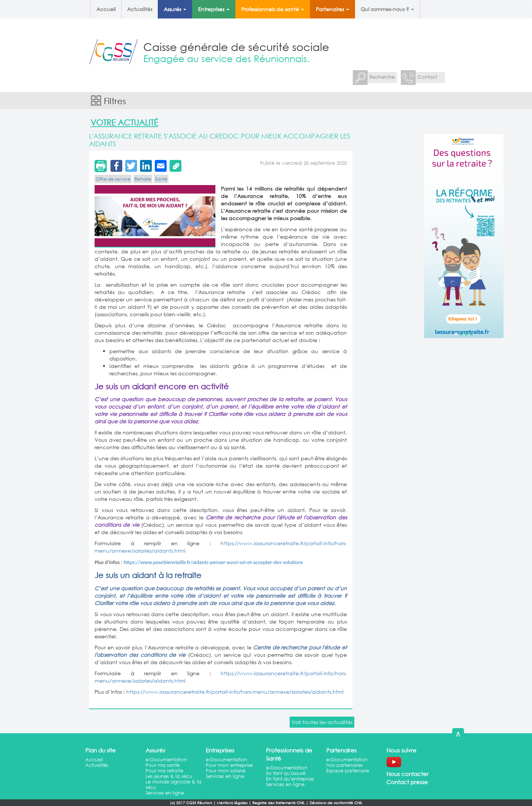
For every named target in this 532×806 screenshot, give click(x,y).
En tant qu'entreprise (290, 779)
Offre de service (113, 179)
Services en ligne (165, 793)
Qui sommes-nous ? (387, 9)
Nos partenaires (345, 765)
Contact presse (407, 782)
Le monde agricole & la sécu (173, 785)
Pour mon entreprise (229, 765)
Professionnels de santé (273, 9)
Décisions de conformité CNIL (336, 803)
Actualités (140, 9)
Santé (161, 179)
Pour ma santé (163, 765)
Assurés (175, 9)
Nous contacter (407, 774)
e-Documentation (166, 760)
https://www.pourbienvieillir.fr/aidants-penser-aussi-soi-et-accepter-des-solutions (213, 562)
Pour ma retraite (164, 771)
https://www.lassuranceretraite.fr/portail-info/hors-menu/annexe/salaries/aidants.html (235, 692)
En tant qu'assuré (286, 773)
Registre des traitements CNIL (279, 803)
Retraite (143, 179)
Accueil (106, 9)
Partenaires (332, 9)
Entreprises (214, 9)
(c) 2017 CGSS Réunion (191, 803)
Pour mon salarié (226, 771)
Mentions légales (232, 803)
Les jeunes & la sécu (169, 776)
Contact (427, 77)
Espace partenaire (348, 771)
